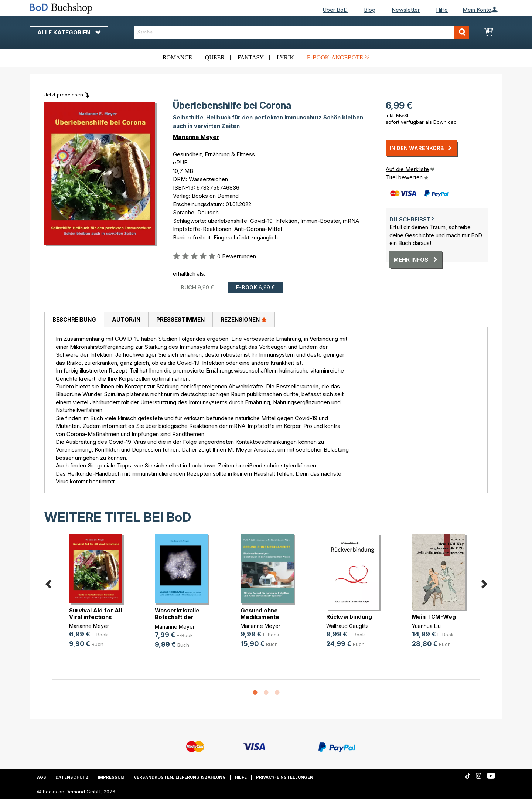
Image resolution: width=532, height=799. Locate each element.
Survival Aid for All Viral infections (96, 614)
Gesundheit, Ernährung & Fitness (214, 154)
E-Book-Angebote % (338, 57)
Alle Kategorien (69, 32)
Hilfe (442, 10)
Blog (370, 10)
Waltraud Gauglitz (347, 626)
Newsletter (406, 10)
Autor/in (126, 319)
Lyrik (285, 57)
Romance (177, 57)
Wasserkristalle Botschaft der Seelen (177, 617)
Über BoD (335, 10)
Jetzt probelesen (64, 95)
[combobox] (302, 32)
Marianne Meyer (196, 137)
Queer (215, 57)
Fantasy (251, 57)
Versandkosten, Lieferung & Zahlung (180, 777)
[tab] (74, 320)
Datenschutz (72, 777)
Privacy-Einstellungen (285, 777)
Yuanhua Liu (426, 626)
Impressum (111, 777)
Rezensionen (244, 319)
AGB (42, 777)
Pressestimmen (180, 319)
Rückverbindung (349, 617)
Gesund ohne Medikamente (260, 614)
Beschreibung (74, 319)
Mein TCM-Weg (434, 617)
